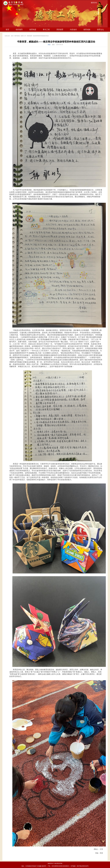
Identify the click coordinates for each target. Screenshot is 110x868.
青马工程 (46, 30)
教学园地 (17, 36)
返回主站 (94, 3)
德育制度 (33, 30)
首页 (7, 30)
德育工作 (23, 36)
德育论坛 (100, 30)
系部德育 (60, 30)
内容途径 (73, 30)
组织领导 (19, 30)
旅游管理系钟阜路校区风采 (41, 36)
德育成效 (87, 30)
